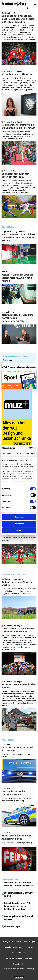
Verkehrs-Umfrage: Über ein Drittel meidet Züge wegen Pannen (17, 278)
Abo (25, 942)
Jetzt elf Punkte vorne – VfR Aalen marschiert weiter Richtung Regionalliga (17, 906)
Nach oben (19, 977)
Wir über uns (16, 953)
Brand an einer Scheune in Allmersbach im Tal (16, 837)
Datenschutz (29, 947)
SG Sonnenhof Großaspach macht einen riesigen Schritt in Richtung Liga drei (18, 19)
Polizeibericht (8, 740)
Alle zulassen (19, 517)
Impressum (17, 947)
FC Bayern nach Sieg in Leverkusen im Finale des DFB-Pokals (19, 538)
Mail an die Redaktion (14, 958)
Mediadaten (17, 942)
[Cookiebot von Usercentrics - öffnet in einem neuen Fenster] (27, 448)
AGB (25, 953)
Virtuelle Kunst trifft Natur (17, 74)
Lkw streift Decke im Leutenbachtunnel (13, 793)
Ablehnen (19, 530)
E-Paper (32, 942)
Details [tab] (19, 453)
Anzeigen (6, 942)
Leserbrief (28, 958)
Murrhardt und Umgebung (14, 574)
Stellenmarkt (9, 360)
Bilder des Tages (12, 927)
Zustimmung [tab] (7, 453)
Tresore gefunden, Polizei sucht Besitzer (19, 918)
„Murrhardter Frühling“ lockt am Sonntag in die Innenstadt (18, 126)
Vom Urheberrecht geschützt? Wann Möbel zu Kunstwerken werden (18, 238)
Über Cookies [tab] (31, 453)
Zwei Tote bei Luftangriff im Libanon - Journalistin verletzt (19, 884)
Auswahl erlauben (19, 524)
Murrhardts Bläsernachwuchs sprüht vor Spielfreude (18, 630)
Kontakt (8, 947)
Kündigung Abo (19, 964)
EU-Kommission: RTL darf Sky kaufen (18, 894)
